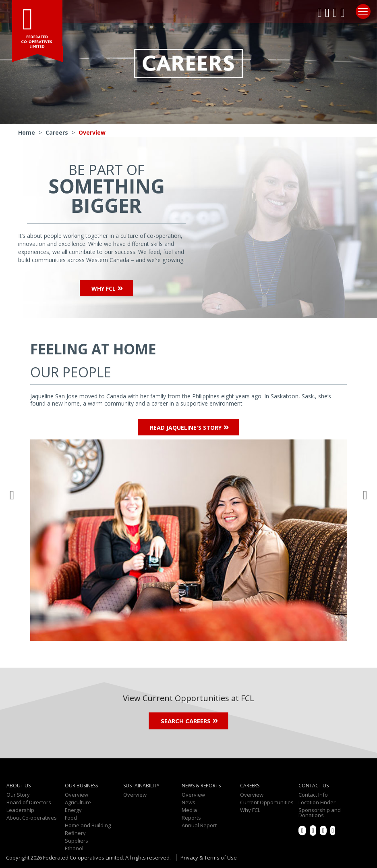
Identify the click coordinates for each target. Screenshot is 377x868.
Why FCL (104, 288)
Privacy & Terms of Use (209, 858)
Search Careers (186, 721)
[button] (14, 493)
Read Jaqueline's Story (186, 428)
